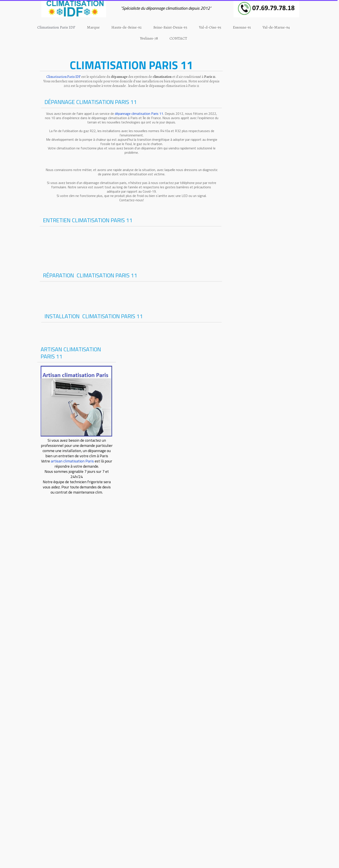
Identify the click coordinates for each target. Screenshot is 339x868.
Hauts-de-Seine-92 (126, 27)
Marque (93, 27)
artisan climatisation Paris (72, 461)
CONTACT (178, 38)
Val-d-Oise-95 (210, 27)
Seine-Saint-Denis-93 (170, 27)
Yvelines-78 (149, 38)
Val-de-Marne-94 (276, 27)
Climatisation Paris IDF (56, 27)
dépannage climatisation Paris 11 (139, 113)
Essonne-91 (242, 27)
